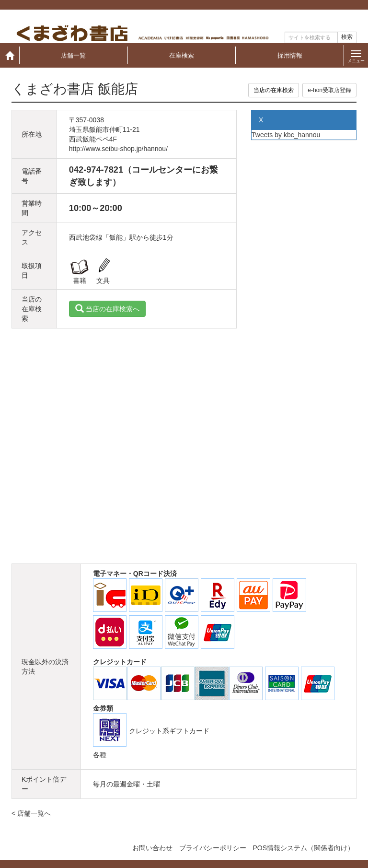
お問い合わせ (152, 848)
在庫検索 (182, 55)
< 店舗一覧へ (31, 813)
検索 (347, 37)
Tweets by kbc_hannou (286, 135)
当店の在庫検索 (274, 90)
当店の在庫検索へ (107, 309)
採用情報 (290, 55)
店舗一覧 (73, 55)
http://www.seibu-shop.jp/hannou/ (118, 149)
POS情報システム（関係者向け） (303, 848)
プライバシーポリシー (213, 848)
